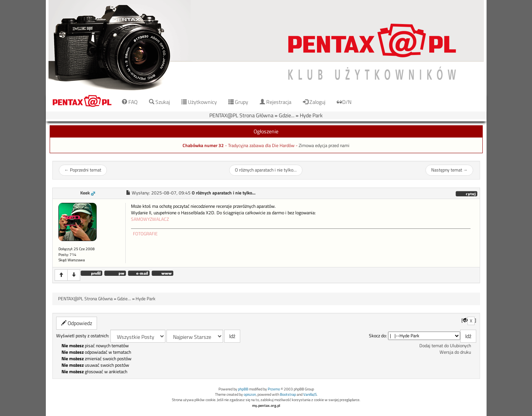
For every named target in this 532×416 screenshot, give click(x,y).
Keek (85, 193)
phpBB (243, 389)
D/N (344, 102)
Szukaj (159, 102)
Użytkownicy (199, 102)
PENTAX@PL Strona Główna (241, 115)
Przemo (274, 389)
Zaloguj (314, 102)
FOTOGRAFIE (145, 234)
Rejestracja (276, 102)
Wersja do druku (455, 352)
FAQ (130, 102)
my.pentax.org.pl (266, 405)
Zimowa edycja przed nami (324, 146)
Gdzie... (287, 115)
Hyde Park (311, 115)
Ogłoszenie (266, 131)
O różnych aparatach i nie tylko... (266, 170)
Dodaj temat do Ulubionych (445, 346)
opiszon (250, 394)
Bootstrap (288, 394)
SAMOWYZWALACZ (150, 219)
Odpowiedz (77, 323)
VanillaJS (310, 394)
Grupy (238, 102)
